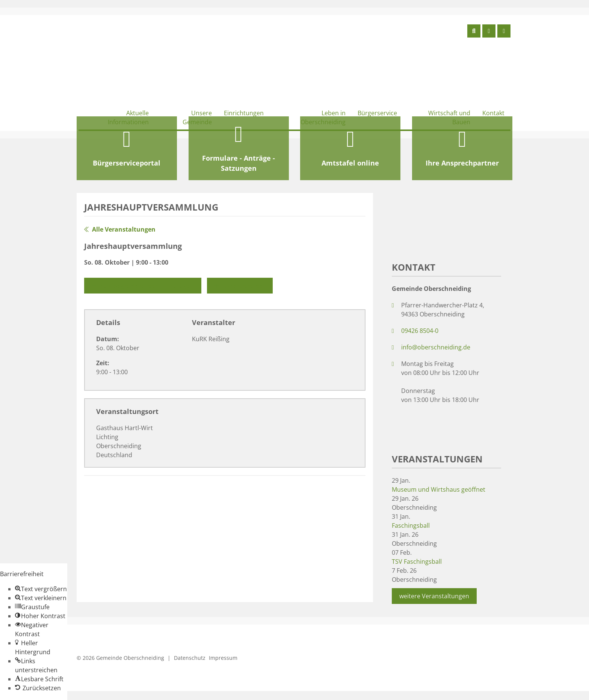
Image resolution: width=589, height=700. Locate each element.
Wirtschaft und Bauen (449, 117)
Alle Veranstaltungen (120, 229)
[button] (41, 589)
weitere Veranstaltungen (434, 596)
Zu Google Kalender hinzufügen (143, 286)
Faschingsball (411, 525)
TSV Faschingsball (417, 562)
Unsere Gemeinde (197, 117)
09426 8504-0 (420, 331)
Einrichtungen (244, 113)
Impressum (223, 658)
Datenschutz (190, 658)
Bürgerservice (377, 113)
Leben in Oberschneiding (323, 117)
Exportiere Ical (240, 286)
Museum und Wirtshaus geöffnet (439, 489)
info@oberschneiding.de (436, 347)
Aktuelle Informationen (128, 117)
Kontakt (493, 113)
